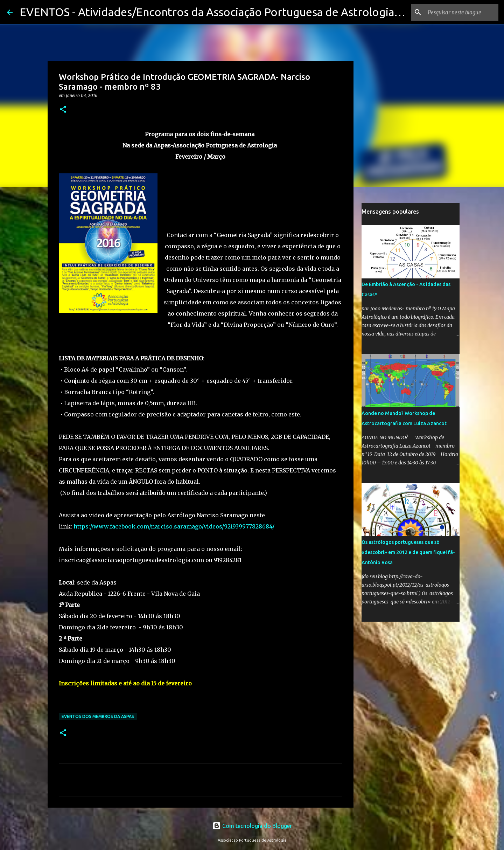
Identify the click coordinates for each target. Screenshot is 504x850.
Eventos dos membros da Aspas (98, 716)
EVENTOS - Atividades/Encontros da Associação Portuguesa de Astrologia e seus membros (250, 12)
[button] (63, 110)
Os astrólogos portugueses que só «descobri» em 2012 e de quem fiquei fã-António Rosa (408, 552)
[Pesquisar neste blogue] (462, 12)
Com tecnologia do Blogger (252, 826)
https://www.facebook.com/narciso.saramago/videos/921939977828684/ (173, 526)
